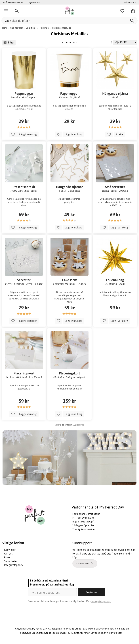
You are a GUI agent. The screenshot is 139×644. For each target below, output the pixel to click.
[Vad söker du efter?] (69, 21)
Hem (4, 28)
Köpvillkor (10, 550)
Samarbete (10, 561)
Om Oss (8, 554)
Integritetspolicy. (101, 601)
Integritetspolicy (14, 565)
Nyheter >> (34, 2)
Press (7, 557)
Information (130, 2)
